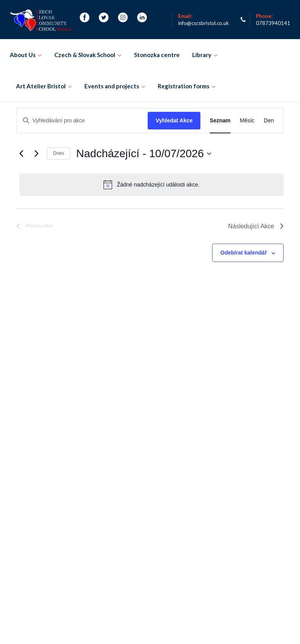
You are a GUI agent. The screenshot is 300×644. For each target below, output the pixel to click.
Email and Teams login (234, 577)
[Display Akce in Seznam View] (220, 121)
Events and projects (112, 86)
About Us (23, 55)
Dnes (59, 153)
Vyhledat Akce (174, 120)
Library (202, 55)
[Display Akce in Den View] (269, 121)
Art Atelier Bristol (41, 86)
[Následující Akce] (36, 154)
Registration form (34, 483)
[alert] (152, 185)
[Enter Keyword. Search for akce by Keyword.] (82, 121)
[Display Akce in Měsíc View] (247, 121)
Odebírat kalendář (244, 253)
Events (68, 483)
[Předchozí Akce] (21, 154)
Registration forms (184, 86)
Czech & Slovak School (85, 55)
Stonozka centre (157, 55)
